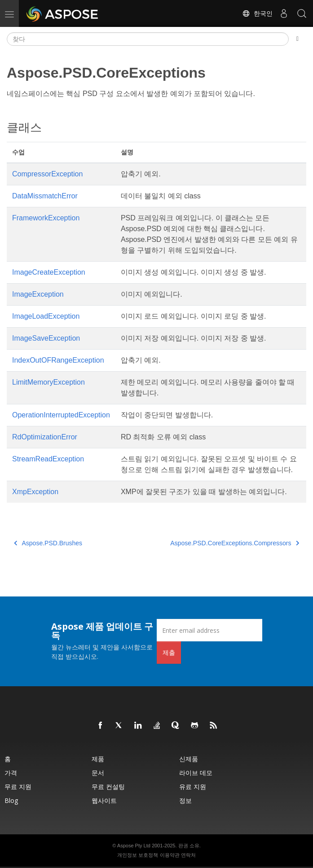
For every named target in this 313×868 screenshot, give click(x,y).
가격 (11, 773)
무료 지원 (18, 787)
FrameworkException (46, 218)
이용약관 (170, 855)
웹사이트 (104, 800)
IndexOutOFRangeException (58, 360)
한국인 (257, 13)
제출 (169, 652)
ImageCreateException (49, 272)
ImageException (38, 294)
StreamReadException (48, 459)
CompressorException (47, 174)
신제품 (189, 759)
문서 (98, 773)
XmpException (35, 492)
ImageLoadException (46, 316)
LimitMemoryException (48, 382)
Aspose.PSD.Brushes (48, 543)
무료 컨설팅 (108, 787)
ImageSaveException (46, 338)
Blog (11, 800)
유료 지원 (193, 787)
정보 (185, 800)
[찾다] (148, 39)
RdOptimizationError (45, 437)
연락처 (188, 855)
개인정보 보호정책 (138, 855)
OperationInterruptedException (61, 415)
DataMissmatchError (45, 196)
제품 (98, 759)
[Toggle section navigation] (298, 39)
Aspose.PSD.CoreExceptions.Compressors (235, 543)
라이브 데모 (196, 773)
